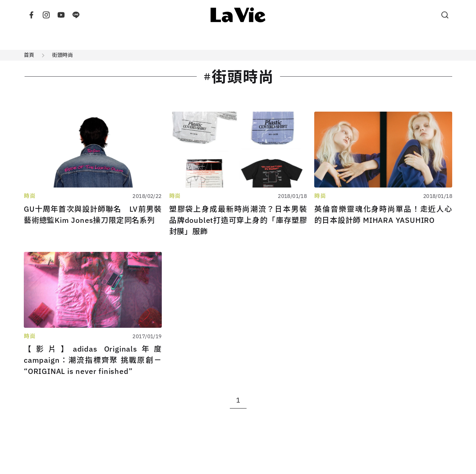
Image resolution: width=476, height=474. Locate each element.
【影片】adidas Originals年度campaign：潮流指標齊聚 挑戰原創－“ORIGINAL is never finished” (93, 360)
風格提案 (395, 40)
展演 (273, 40)
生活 (160, 40)
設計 (103, 40)
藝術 (188, 40)
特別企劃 (352, 40)
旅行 (216, 40)
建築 (75, 40)
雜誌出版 (309, 40)
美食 (245, 40)
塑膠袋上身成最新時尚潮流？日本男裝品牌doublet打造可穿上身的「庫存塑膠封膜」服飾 (238, 220)
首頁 (29, 55)
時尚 (132, 40)
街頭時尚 (62, 55)
